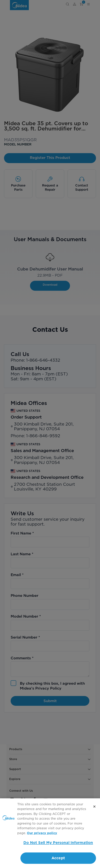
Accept (58, 858)
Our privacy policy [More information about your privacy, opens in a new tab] (42, 833)
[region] (50, 833)
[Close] (94, 807)
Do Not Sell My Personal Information (58, 843)
